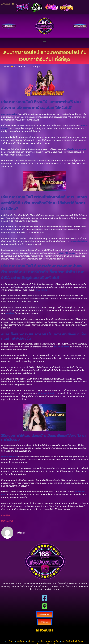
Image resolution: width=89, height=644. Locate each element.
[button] (44, 42)
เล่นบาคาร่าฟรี (7, 521)
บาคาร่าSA (6, 515)
